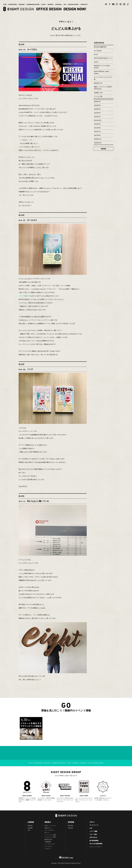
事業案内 (48, 822)
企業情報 (31, 822)
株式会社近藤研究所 (100, 47)
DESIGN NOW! (73, 4)
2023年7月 (97, 102)
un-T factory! (98, 51)
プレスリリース (94, 825)
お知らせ (92, 822)
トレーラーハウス (50, 844)
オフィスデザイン (50, 830)
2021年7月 (97, 132)
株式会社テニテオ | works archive (102, 67)
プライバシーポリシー (96, 847)
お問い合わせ (93, 837)
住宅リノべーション (50, 826)
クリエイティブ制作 (50, 837)
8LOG (22, 44)
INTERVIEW (13, 4)
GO (65, 4)
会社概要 (30, 828)
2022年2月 (97, 117)
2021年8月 (97, 128)
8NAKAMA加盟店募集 (96, 844)
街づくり (47, 832)
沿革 (29, 830)
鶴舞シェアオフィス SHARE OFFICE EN (103, 88)
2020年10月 (98, 143)
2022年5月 (97, 113)
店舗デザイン (48, 828)
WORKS (50, 4)
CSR (91, 828)
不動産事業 (48, 842)
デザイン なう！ (66, 22)
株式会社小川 (98, 83)
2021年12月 (98, 120)
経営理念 (30, 826)
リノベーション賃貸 (50, 835)
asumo (96, 62)
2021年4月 (97, 135)
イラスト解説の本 (25, 296)
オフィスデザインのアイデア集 (103, 78)
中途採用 (70, 828)
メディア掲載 (93, 831)
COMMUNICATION (33, 4)
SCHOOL (59, 4)
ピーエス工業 (98, 96)
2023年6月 (97, 105)
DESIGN (22, 4)
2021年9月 (97, 124)
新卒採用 (70, 826)
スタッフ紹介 (93, 834)
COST (44, 4)
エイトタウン (48, 846)
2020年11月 (98, 139)
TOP (5, 4)
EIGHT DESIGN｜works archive (101, 72)
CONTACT (84, 4)
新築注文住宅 (48, 839)
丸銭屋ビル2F (98, 93)
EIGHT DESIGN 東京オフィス (103, 58)
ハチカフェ (48, 849)
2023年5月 (97, 109)
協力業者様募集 (94, 841)
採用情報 (71, 822)
